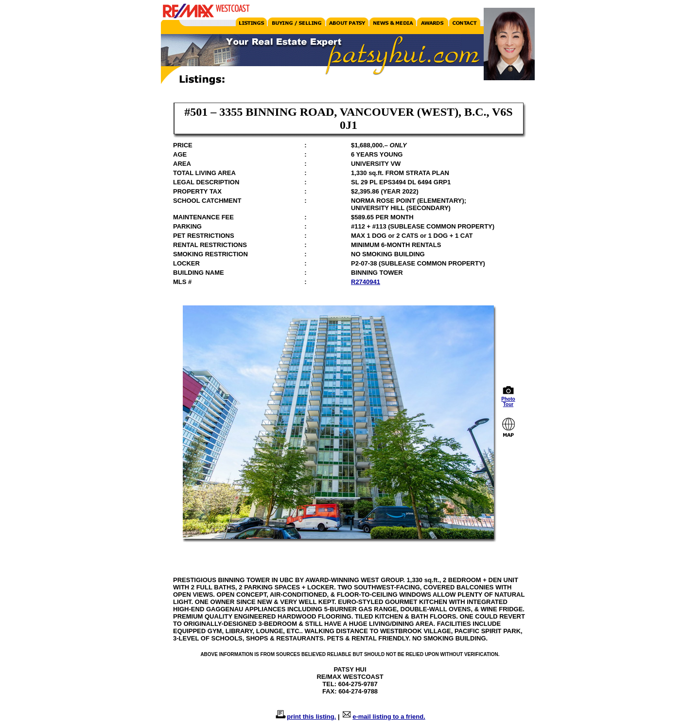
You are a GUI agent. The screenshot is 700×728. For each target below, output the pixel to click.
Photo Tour (508, 400)
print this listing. (311, 717)
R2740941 (366, 282)
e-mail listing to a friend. (389, 717)
